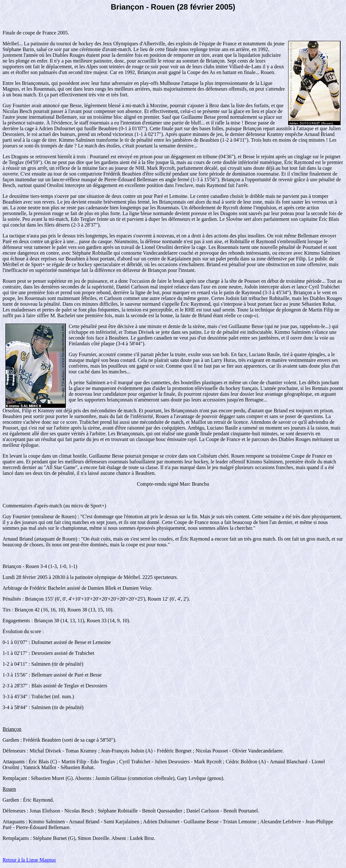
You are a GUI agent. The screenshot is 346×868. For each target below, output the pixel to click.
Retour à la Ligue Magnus (29, 860)
